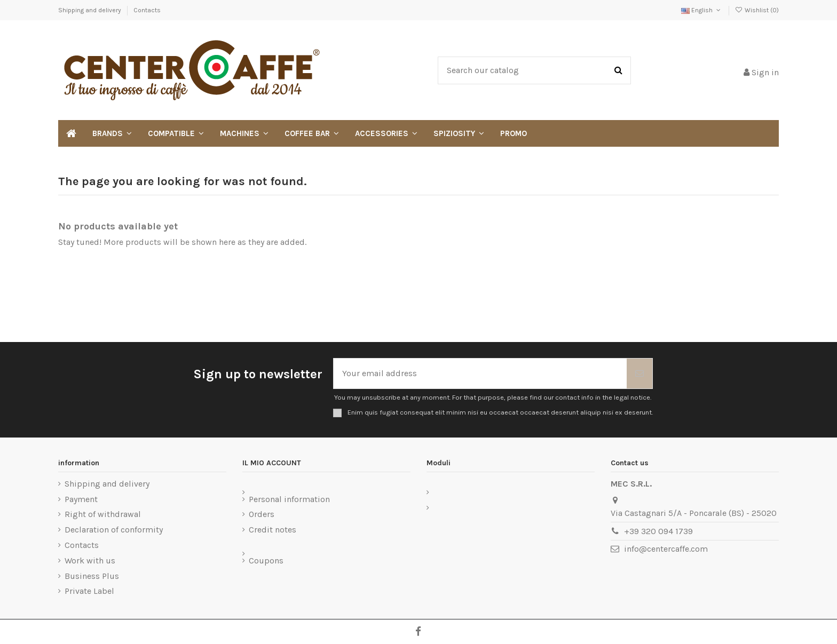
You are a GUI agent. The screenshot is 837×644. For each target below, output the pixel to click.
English (702, 10)
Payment (81, 499)
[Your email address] (480, 373)
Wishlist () (757, 10)
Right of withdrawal (103, 514)
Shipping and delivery (90, 10)
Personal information (289, 499)
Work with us (90, 560)
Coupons (266, 560)
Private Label (89, 591)
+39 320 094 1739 (658, 531)
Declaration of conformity (114, 530)
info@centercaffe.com (666, 549)
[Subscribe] (639, 373)
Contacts (147, 10)
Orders (262, 514)
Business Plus (92, 576)
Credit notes (273, 530)
